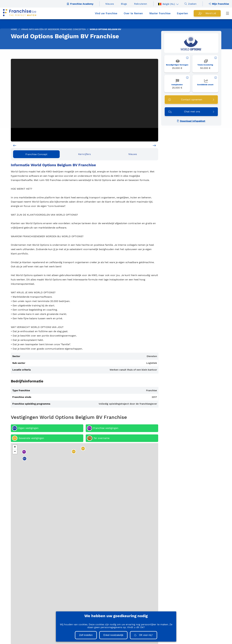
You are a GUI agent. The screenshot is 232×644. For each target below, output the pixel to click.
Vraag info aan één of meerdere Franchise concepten (53, 29)
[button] (15, 447)
